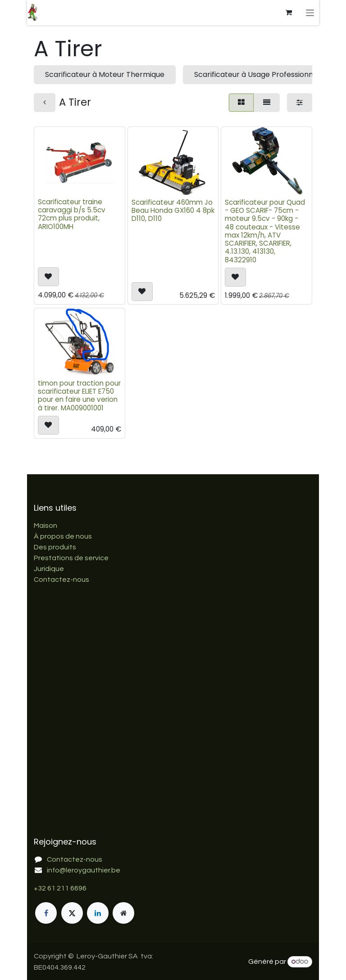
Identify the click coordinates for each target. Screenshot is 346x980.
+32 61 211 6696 (60, 888)
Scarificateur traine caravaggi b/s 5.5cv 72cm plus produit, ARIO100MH (72, 215)
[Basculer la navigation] (310, 12)
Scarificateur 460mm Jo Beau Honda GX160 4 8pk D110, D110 (173, 210)
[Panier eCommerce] (289, 13)
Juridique (49, 569)
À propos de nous (63, 536)
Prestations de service (71, 558)
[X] (72, 913)
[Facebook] (46, 913)
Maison (46, 526)
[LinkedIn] (98, 913)
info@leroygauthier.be (84, 870)
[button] (48, 277)
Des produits (55, 547)
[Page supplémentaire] (123, 913)
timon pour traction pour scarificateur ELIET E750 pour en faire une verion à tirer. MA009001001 (79, 396)
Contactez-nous (61, 580)
